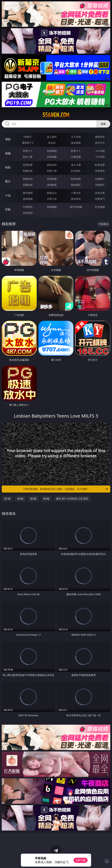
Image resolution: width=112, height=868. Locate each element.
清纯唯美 (52, 185)
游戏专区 (100, 137)
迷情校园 (28, 199)
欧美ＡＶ (76, 151)
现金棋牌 (76, 143)
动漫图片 (100, 179)
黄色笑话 (76, 199)
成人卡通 (76, 165)
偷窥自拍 (28, 179)
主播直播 (76, 157)
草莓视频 (52, 207)
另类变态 (100, 171)
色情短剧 (28, 213)
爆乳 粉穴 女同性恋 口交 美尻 (72, 499)
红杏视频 (100, 207)
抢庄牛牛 (100, 143)
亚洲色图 (52, 179)
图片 (8, 181)
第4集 (46, 499)
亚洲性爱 (28, 165)
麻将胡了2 (28, 143)
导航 (8, 209)
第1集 (7, 499)
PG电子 (28, 137)
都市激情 (28, 193)
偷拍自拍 (52, 165)
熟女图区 (76, 185)
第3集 (33, 499)
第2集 (20, 499)
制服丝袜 (28, 171)
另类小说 (52, 199)
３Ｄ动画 (100, 151)
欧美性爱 (100, 165)
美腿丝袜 (28, 185)
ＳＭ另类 (100, 157)
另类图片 (100, 185)
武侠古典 (100, 193)
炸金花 (52, 143)
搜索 (103, 124)
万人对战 (76, 137)
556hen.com (56, 115)
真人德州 (52, 137)
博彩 (8, 139)
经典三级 (52, 171)
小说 (8, 195)
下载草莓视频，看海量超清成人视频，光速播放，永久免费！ (66, 489)
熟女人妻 (28, 157)
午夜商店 (28, 207)
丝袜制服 (52, 157)
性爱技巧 (100, 199)
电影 (8, 167)
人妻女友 (76, 193)
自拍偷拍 (52, 151)
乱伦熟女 (76, 171)
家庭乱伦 (52, 193)
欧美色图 (76, 179)
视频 (8, 153)
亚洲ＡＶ (28, 151)
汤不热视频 (76, 207)
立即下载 (81, 860)
